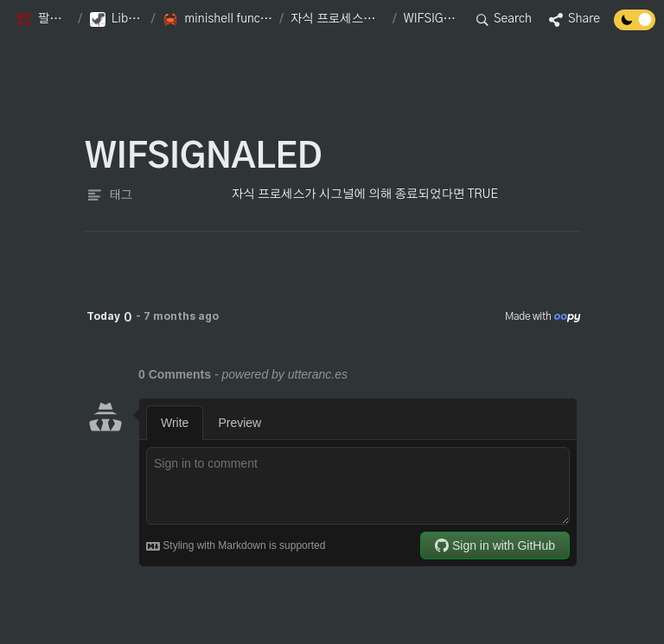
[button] (43, 20)
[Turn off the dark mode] (635, 26)
